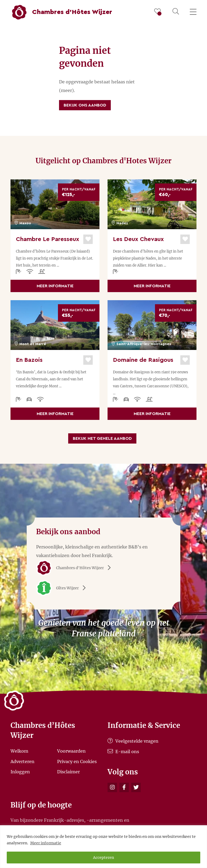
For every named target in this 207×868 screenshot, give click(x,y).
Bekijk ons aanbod (85, 105)
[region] (103, 847)
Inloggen (20, 772)
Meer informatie (46, 843)
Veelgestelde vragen (133, 741)
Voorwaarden (71, 751)
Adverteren (23, 761)
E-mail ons (123, 752)
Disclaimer (68, 772)
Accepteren (103, 858)
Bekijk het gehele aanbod (102, 438)
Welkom (19, 751)
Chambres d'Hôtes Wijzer (75, 568)
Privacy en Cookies (77, 761)
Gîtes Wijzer (63, 588)
